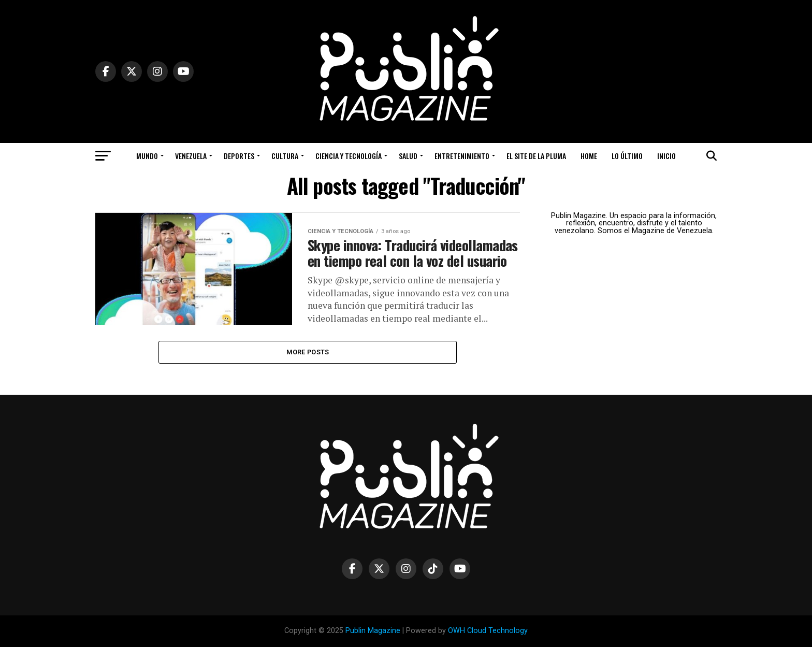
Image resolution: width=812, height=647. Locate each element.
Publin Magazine (373, 631)
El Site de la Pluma (536, 156)
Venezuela (191, 156)
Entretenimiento (462, 156)
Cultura (285, 156)
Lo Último (627, 156)
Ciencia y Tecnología (349, 156)
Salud (408, 156)
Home (589, 156)
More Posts (308, 352)
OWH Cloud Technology (488, 631)
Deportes (239, 156)
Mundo (147, 156)
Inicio (666, 156)
